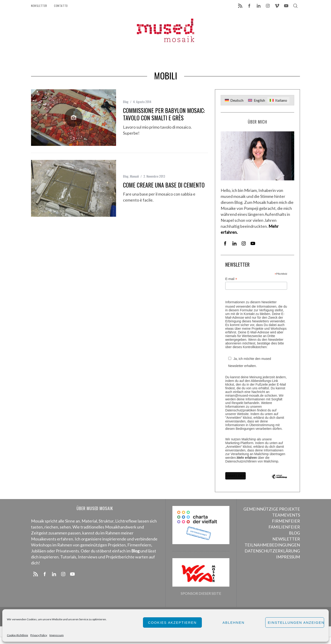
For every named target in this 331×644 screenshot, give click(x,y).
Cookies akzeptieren (172, 622)
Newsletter (39, 6)
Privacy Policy (39, 635)
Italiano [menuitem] (281, 100)
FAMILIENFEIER (284, 527)
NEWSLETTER (286, 539)
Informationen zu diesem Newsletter (251, 302)
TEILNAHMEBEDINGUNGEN (272, 545)
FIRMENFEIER (286, 521)
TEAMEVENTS (286, 515)
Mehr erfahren (247, 458)
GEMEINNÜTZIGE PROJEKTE (272, 509)
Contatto (61, 6)
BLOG (294, 533)
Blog (126, 102)
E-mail (231, 279)
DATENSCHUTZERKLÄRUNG (272, 551)
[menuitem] (234, 100)
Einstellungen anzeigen (296, 622)
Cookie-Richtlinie (17, 635)
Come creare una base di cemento (164, 185)
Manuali (134, 176)
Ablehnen (234, 622)
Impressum (57, 635)
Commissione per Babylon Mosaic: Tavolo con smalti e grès (164, 114)
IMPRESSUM (288, 557)
